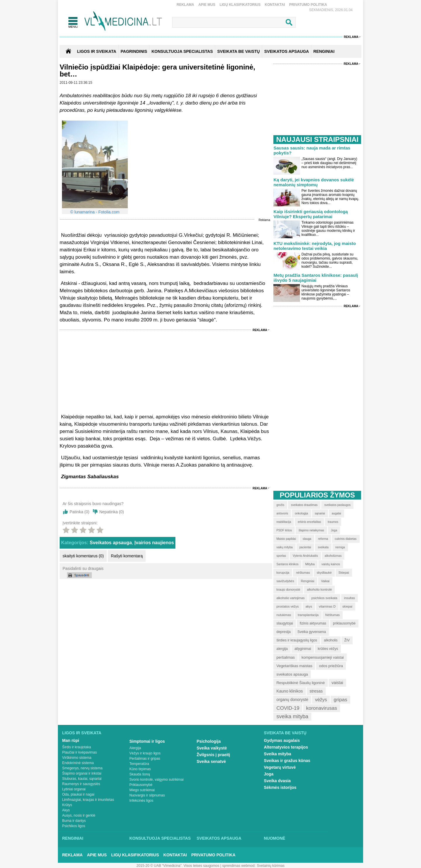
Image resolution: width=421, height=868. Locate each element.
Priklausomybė (141, 785)
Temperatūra (139, 764)
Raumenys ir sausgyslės (81, 784)
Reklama (185, 5)
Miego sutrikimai (142, 790)
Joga (269, 774)
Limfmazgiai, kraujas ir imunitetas (88, 800)
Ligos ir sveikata (96, 51)
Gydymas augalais (282, 740)
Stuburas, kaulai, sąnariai (82, 779)
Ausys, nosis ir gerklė (79, 815)
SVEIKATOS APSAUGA (287, 51)
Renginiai (73, 838)
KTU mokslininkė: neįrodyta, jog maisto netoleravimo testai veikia (315, 246)
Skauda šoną (140, 774)
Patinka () (80, 512)
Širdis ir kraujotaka (77, 747)
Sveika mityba (278, 754)
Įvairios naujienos (154, 543)
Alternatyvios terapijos (286, 747)
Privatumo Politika (308, 5)
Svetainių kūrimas (271, 866)
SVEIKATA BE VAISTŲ (239, 51)
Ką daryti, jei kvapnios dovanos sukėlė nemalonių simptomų (314, 182)
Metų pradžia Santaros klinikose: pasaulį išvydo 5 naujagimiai (316, 278)
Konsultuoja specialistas (160, 838)
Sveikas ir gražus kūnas (287, 761)
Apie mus (207, 5)
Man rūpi (71, 740)
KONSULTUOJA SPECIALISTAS (182, 51)
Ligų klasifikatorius (240, 5)
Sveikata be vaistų (285, 733)
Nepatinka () (112, 512)
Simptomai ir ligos (147, 741)
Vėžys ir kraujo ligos (145, 753)
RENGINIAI (324, 51)
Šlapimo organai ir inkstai (82, 773)
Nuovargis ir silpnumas (147, 795)
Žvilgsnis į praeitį (213, 755)
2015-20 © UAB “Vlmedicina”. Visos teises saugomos (178, 866)
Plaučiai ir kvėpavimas (80, 752)
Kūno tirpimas (140, 769)
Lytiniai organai (74, 789)
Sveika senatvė (211, 761)
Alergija (135, 748)
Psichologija (209, 741)
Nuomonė (275, 838)
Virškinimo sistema (77, 758)
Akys (66, 810)
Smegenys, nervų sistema (82, 768)
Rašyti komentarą (127, 556)
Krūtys (67, 805)
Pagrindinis (134, 51)
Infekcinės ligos (142, 801)
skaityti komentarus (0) (83, 556)
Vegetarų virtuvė (280, 767)
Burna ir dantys (74, 821)
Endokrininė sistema (78, 763)
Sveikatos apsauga (111, 543)
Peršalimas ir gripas (145, 759)
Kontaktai (275, 5)
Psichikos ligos (74, 826)
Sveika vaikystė (212, 748)
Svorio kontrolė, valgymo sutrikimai (157, 780)
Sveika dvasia (277, 781)
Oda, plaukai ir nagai (78, 794)
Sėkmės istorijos (280, 787)
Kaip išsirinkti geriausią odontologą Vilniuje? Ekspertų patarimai (310, 214)
